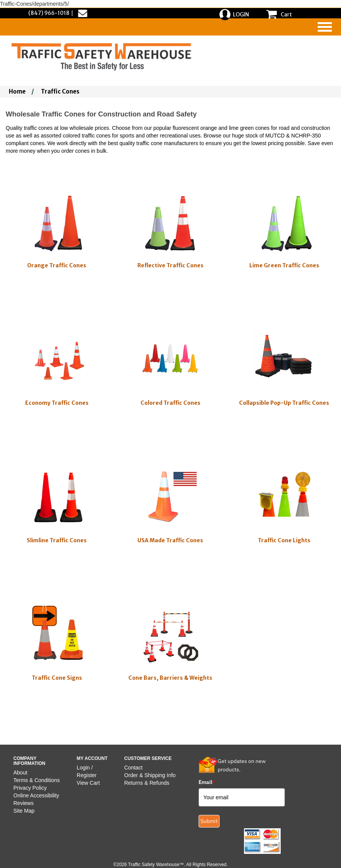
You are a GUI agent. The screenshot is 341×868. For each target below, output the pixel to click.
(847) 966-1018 (49, 13)
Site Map (24, 811)
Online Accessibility (36, 795)
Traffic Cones (60, 91)
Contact (133, 768)
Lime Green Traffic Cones (284, 265)
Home (17, 91)
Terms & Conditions (36, 780)
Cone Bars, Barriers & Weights (170, 678)
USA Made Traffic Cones (170, 540)
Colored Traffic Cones (170, 403)
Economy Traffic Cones (57, 403)
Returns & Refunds (147, 783)
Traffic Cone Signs (57, 678)
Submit (209, 821)
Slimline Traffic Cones (57, 540)
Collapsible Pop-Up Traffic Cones (284, 403)
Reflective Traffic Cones (170, 265)
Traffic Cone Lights (284, 540)
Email (207, 782)
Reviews (23, 803)
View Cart (88, 783)
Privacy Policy (30, 788)
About (20, 773)
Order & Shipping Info (150, 775)
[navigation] (325, 27)
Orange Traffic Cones (57, 265)
